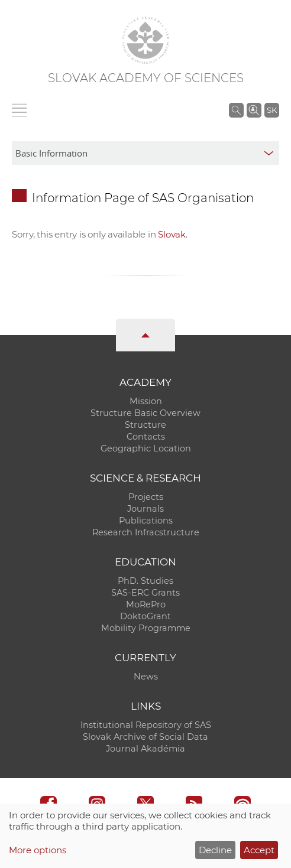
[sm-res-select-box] (145, 153)
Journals (145, 509)
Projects (146, 497)
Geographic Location (146, 448)
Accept (259, 850)
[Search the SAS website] (236, 110)
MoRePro (146, 604)
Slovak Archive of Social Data (145, 737)
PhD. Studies (145, 581)
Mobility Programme (146, 628)
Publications (146, 521)
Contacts (146, 437)
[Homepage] (145, 40)
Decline (215, 850)
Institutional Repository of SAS (146, 725)
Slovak (172, 234)
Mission (146, 401)
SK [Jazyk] (272, 110)
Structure (145, 425)
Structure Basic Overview (145, 413)
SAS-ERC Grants (145, 593)
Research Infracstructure (146, 532)
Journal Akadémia (145, 749)
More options (38, 850)
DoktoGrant (145, 616)
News (146, 677)
